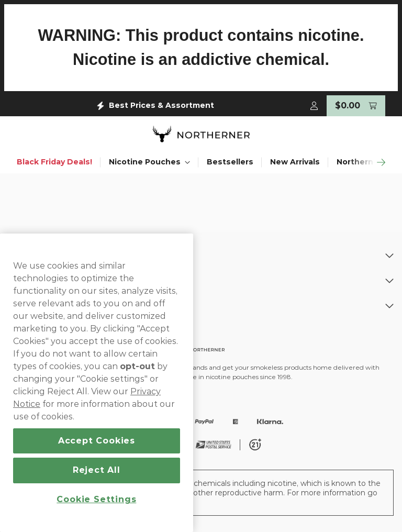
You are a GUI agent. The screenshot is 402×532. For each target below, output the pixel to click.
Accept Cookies (97, 441)
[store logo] (201, 132)
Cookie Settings (96, 499)
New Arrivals (295, 160)
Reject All (97, 470)
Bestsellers (230, 160)
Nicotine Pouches (149, 160)
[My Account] (314, 104)
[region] (97, 383)
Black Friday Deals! (54, 160)
